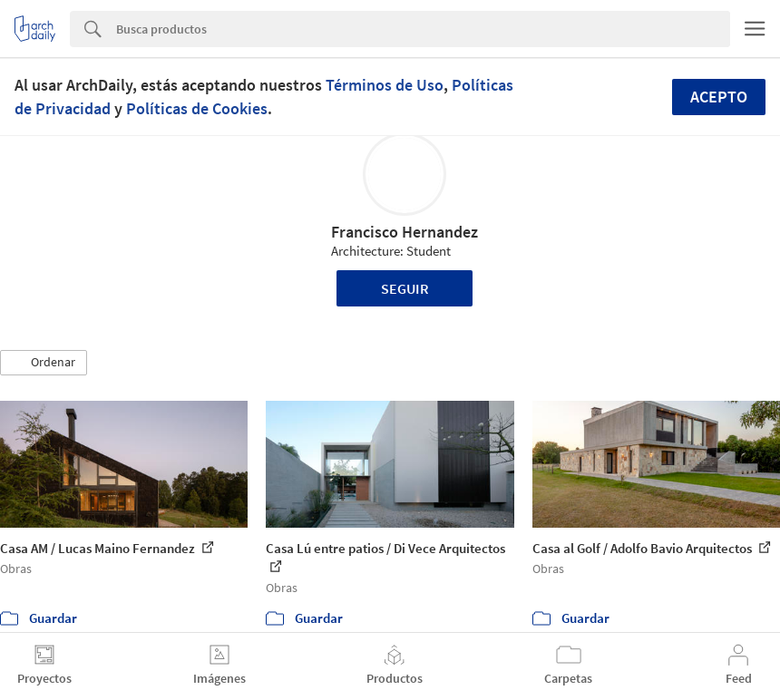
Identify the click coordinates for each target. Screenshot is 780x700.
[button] (44, 363)
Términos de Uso (385, 85)
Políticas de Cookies (197, 108)
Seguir (405, 288)
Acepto (719, 97)
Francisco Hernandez (405, 232)
